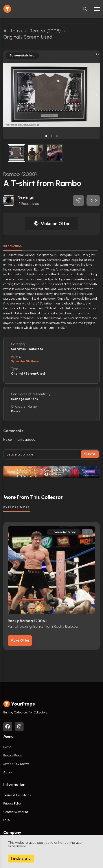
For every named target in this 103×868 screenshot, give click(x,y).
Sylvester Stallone (25, 361)
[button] (46, 136)
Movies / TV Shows (16, 764)
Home (7, 747)
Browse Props (13, 755)
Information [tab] (12, 246)
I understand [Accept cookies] (21, 859)
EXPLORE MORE (17, 507)
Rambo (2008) (20, 174)
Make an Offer (51, 224)
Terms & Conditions (17, 795)
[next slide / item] (97, 95)
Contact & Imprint (16, 812)
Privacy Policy (12, 804)
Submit (90, 454)
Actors (8, 772)
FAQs (7, 820)
